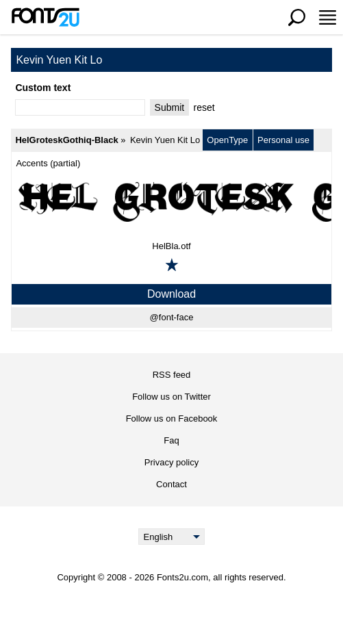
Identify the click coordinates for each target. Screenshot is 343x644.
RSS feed (172, 375)
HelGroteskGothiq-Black (66, 140)
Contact (171, 484)
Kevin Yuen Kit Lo (165, 140)
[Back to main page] (45, 17)
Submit (170, 107)
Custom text (43, 88)
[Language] (171, 537)
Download (171, 294)
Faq (171, 440)
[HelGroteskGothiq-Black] (171, 201)
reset (204, 107)
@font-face (172, 317)
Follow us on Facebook (172, 418)
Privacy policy (171, 462)
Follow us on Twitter (171, 397)
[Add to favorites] (172, 265)
